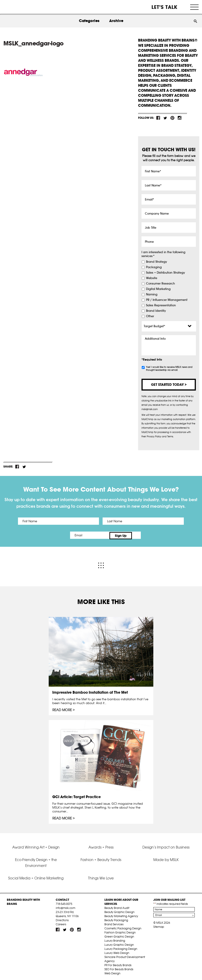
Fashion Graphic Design (120, 931)
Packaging (154, 267)
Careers (61, 923)
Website (152, 278)
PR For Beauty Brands (118, 964)
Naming (152, 294)
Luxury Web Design (117, 952)
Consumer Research (160, 284)
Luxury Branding (115, 939)
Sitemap (159, 926)
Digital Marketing (158, 289)
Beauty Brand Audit (117, 907)
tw (165, 118)
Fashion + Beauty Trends (101, 859)
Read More (62, 709)
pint (172, 118)
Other (150, 316)
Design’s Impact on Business (166, 846)
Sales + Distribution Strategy (165, 273)
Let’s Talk (165, 7)
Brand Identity (156, 311)
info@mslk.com (66, 907)
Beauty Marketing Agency (121, 915)
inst (179, 118)
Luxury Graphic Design (119, 944)
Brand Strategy (157, 262)
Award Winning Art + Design (36, 846)
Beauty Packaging (116, 919)
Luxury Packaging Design (121, 948)
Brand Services (114, 923)
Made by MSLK (166, 859)
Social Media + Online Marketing (36, 877)
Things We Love (101, 877)
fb (158, 118)
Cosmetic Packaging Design (123, 927)
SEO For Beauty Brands (119, 968)
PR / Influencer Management (167, 300)
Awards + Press (101, 846)
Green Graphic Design (119, 935)
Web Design (112, 972)
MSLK (20, 7)
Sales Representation (161, 305)
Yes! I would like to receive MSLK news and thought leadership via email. (169, 369)
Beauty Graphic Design (119, 911)
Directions (62, 919)
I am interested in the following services (163, 254)
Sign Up (139, 535)
